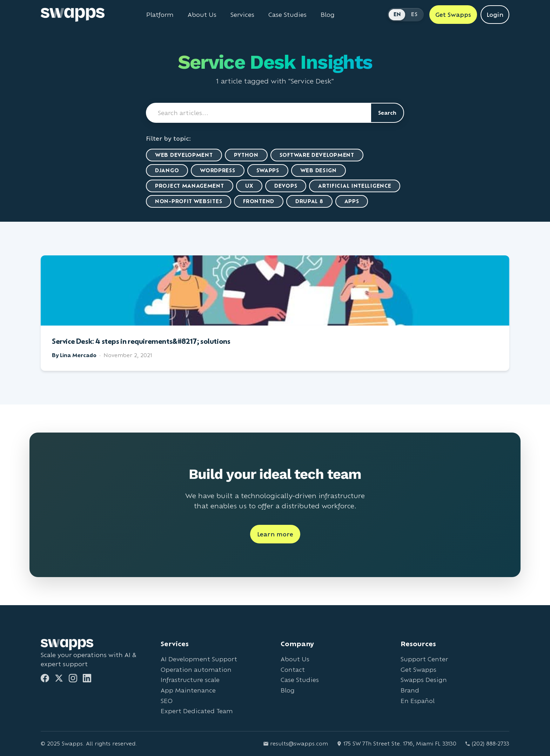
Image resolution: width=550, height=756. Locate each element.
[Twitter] (59, 678)
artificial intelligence (355, 186)
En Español (418, 701)
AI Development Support (199, 659)
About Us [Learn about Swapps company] (202, 15)
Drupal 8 (309, 201)
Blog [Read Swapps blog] (328, 15)
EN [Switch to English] (397, 14)
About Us (295, 659)
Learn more (275, 534)
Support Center (424, 659)
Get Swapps (418, 670)
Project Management (190, 186)
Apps (352, 201)
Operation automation (196, 670)
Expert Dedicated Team (197, 711)
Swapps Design (424, 680)
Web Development (184, 155)
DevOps (286, 186)
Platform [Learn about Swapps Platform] (160, 15)
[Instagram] (73, 678)
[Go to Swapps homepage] (73, 15)
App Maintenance (188, 690)
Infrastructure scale (190, 680)
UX (249, 186)
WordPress (217, 170)
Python (246, 155)
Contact (293, 670)
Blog (288, 690)
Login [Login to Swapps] (495, 15)
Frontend (259, 201)
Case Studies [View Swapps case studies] (287, 15)
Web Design (318, 170)
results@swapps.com (296, 744)
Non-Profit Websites (189, 201)
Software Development (317, 155)
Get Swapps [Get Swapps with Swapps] (453, 15)
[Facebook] (45, 678)
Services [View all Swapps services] (242, 15)
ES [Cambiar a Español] (414, 14)
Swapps (268, 170)
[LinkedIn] (87, 678)
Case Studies (300, 680)
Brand (410, 690)
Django (167, 170)
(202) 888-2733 (487, 744)
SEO (167, 701)
